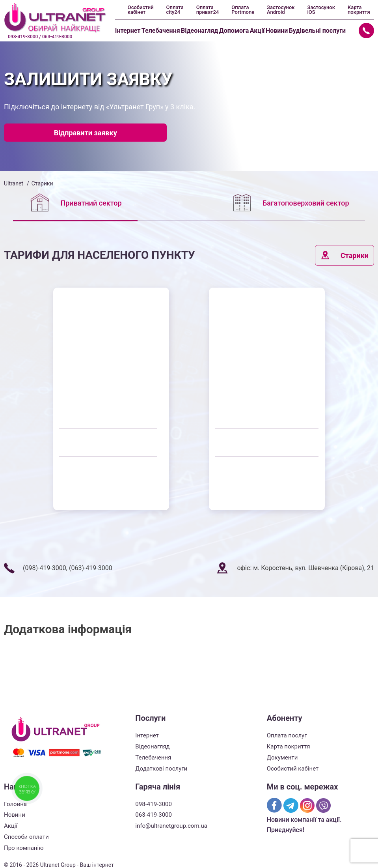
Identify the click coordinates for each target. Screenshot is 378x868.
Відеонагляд (199, 31)
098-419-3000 (154, 804)
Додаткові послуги (161, 769)
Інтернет (128, 31)
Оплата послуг (287, 735)
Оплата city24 (175, 10)
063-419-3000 (154, 815)
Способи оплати (26, 837)
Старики (344, 255)
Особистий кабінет (141, 10)
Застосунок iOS (321, 10)
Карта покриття (359, 10)
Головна (15, 804)
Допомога (234, 31)
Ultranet (14, 183)
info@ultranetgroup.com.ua (171, 826)
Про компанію (24, 848)
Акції (257, 31)
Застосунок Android (281, 10)
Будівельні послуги (317, 31)
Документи (282, 758)
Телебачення (161, 31)
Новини (277, 31)
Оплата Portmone (243, 10)
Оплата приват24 (208, 10)
